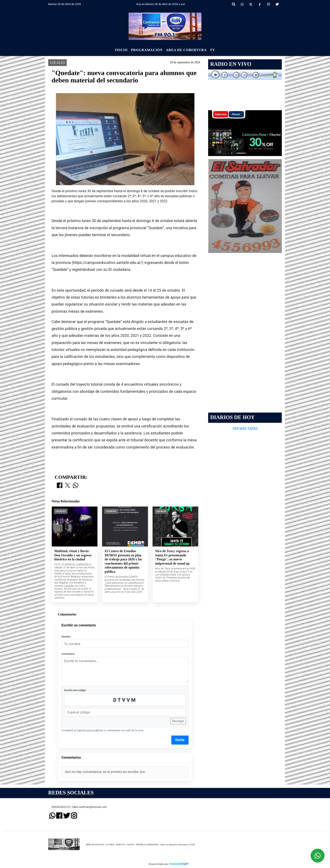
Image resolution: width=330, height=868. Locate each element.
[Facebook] (260, 4)
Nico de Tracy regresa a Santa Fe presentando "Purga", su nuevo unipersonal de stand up (172, 557)
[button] (234, 4)
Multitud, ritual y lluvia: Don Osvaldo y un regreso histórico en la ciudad (73, 555)
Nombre (66, 637)
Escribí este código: (75, 690)
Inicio (121, 50)
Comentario (68, 654)
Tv (213, 50)
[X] (251, 4)
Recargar (178, 721)
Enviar (180, 740)
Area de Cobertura (186, 50)
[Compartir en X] (68, 486)
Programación (147, 50)
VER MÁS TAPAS (245, 429)
